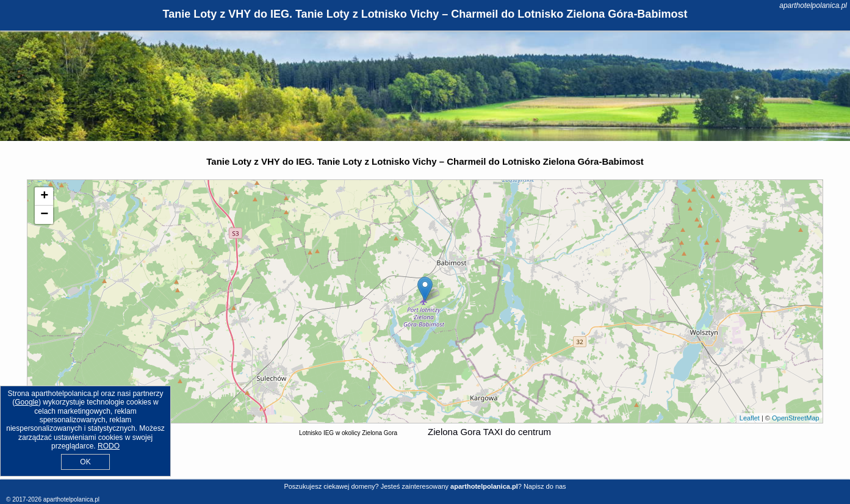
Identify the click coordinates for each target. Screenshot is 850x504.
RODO (109, 446)
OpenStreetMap (796, 418)
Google (27, 402)
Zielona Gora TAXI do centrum (489, 432)
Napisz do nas (545, 486)
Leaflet (750, 418)
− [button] (44, 215)
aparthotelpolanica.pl (813, 5)
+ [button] (44, 196)
